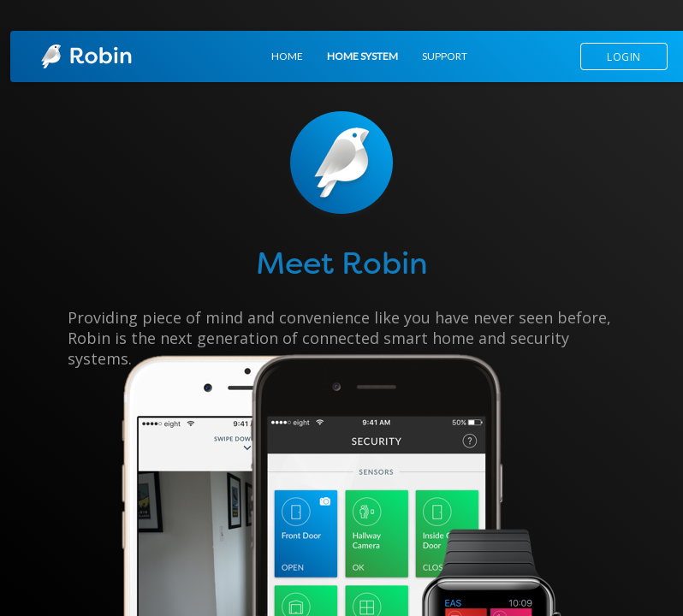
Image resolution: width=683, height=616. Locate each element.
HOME (287, 56)
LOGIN (624, 57)
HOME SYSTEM (362, 56)
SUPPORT (445, 56)
